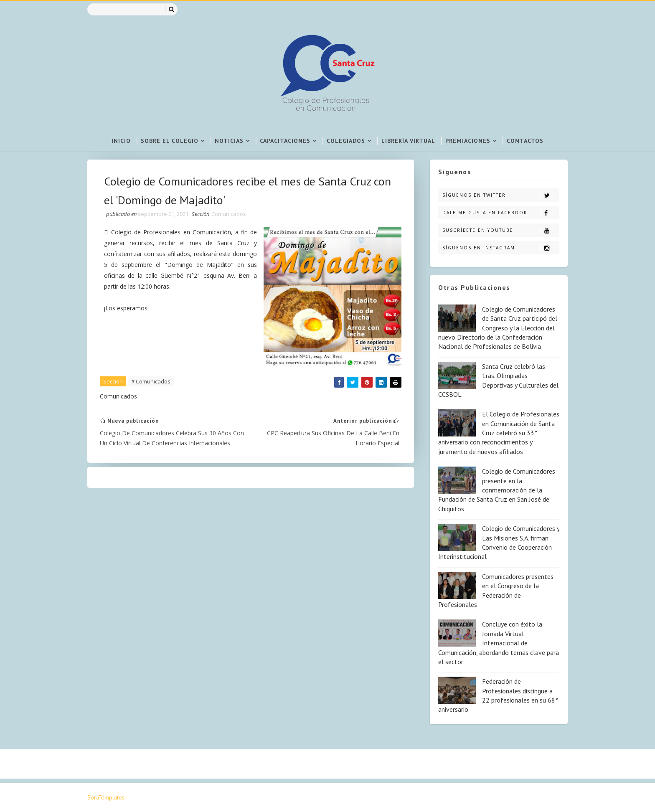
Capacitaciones (285, 141)
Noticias (229, 141)
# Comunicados (151, 381)
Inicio (121, 141)
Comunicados (229, 214)
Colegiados (346, 141)
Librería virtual (408, 141)
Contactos (525, 141)
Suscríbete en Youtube (501, 230)
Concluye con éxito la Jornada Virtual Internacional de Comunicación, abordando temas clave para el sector (499, 643)
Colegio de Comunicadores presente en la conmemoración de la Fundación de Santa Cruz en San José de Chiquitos (497, 490)
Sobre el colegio (170, 141)
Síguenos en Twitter (501, 195)
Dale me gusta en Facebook (501, 213)
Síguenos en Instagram (501, 248)
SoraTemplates (106, 797)
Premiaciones (468, 141)
